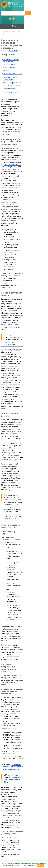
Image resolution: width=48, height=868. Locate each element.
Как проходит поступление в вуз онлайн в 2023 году (21, 674)
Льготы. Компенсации (15, 663)
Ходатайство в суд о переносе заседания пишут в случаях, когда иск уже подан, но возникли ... (25, 787)
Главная (4, 27)
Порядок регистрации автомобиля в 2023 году (25, 823)
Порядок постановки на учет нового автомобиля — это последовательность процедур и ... (25, 831)
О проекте (12, 859)
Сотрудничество (34, 859)
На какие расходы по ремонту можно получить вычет (24, 47)
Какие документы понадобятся (15, 58)
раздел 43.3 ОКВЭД (22, 163)
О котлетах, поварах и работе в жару (25, 733)
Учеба (11, 672)
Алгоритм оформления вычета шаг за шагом (20, 61)
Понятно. (40, 866)
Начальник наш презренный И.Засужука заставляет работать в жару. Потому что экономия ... (25, 741)
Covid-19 (12, 685)
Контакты (22, 859)
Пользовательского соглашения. (11, 845)
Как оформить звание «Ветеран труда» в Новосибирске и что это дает (24, 667)
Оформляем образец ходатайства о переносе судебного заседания (25, 778)
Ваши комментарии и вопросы (15, 68)
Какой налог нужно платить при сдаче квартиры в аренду (23, 681)
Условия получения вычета (13, 51)
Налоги (10, 27)
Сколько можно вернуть (13, 54)
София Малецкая (13, 38)
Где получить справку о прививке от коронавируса (21, 687)
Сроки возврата (9, 65)
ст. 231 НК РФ (42, 636)
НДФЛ (15, 27)
